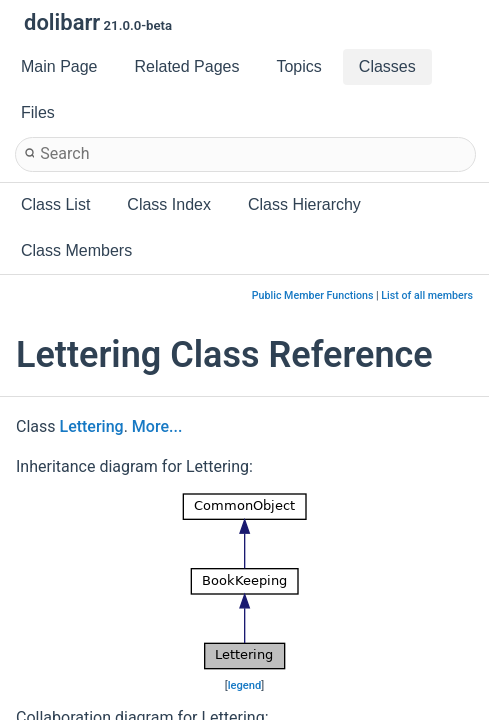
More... (157, 426)
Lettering (92, 426)
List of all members (427, 295)
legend (245, 685)
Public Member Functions (313, 295)
